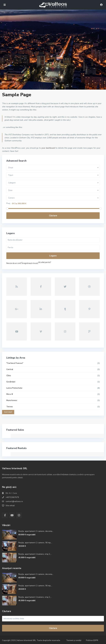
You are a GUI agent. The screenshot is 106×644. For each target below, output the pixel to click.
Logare (53, 256)
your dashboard (48, 148)
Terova (9, 407)
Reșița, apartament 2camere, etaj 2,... (35, 554)
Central (10, 369)
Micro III (10, 394)
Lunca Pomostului (14, 388)
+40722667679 (12, 497)
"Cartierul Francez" (15, 363)
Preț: (8, 204)
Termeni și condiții (74, 640)
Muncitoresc (12, 400)
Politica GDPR (92, 640)
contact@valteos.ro (14, 501)
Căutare (53, 216)
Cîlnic (9, 376)
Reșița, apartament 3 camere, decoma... (36, 531)
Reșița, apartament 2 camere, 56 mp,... (35, 543)
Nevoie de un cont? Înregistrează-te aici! (22, 263)
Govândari (11, 382)
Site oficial (10, 506)
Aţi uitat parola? (45, 262)
